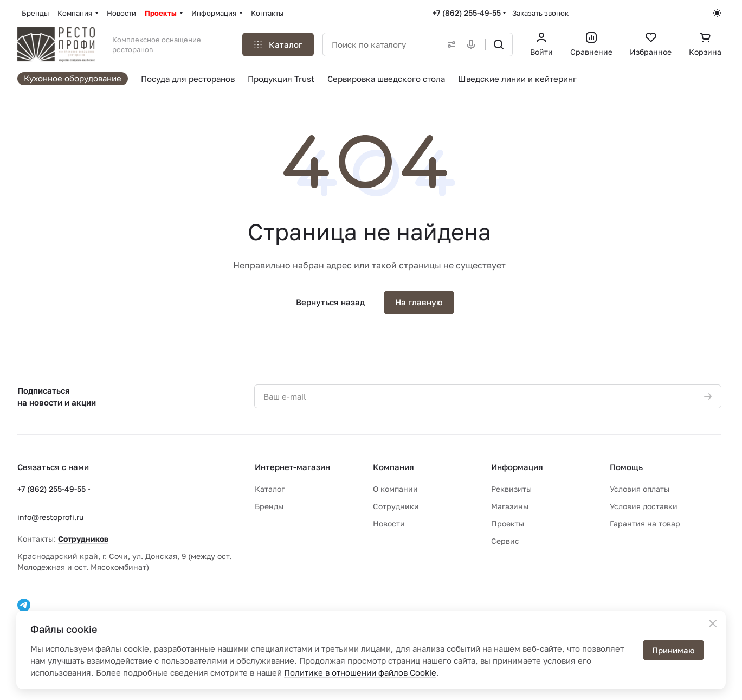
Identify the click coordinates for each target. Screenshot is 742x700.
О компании (395, 489)
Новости (389, 524)
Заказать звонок (540, 13)
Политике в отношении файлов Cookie (360, 672)
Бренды (269, 506)
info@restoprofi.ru (50, 517)
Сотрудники (396, 506)
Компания (393, 467)
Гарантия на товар (645, 524)
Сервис (505, 541)
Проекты (508, 524)
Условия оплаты (640, 489)
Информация (517, 467)
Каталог (270, 489)
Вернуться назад (330, 302)
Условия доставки (644, 506)
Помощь (626, 467)
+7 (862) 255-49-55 (467, 13)
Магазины (510, 506)
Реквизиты (511, 489)
